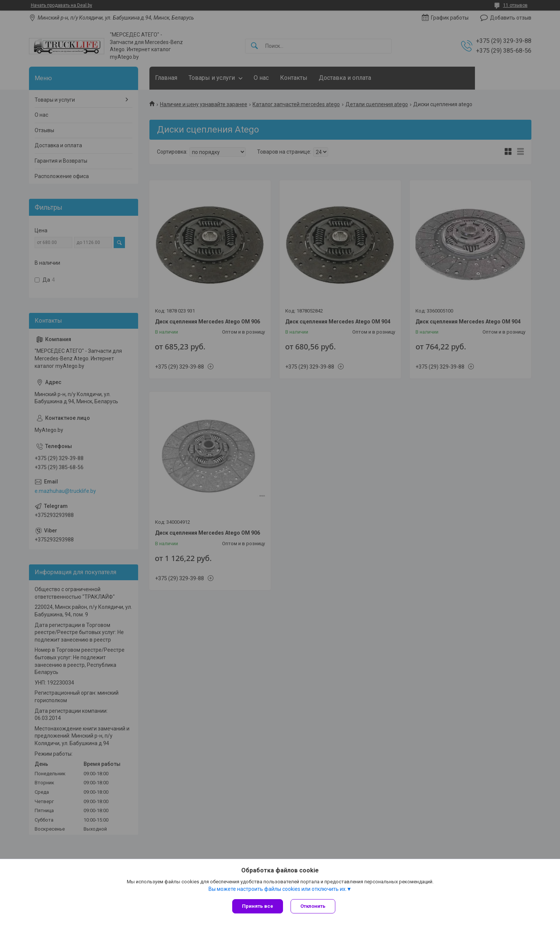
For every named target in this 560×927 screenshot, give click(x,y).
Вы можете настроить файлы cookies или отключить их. (278, 889)
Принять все (258, 906)
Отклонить (313, 906)
